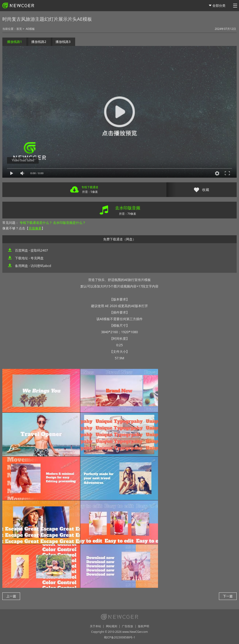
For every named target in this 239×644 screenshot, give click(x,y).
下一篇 (228, 596)
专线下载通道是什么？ (36, 223)
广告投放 (127, 626)
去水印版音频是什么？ (69, 223)
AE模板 (30, 29)
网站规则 (112, 626)
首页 (19, 29)
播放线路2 (39, 42)
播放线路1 (14, 42)
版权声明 (144, 626)
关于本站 (95, 626)
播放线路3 (63, 42)
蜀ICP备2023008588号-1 (119, 637)
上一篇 (11, 596)
